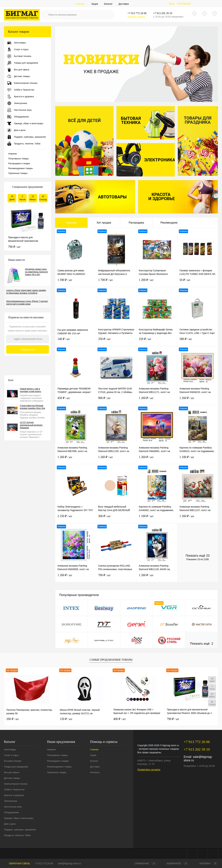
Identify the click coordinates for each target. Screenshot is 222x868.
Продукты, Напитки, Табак (17, 835)
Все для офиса (12, 772)
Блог (11, 380)
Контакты (95, 772)
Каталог (108, 4)
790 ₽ (14, 247)
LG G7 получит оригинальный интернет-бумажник (31, 425)
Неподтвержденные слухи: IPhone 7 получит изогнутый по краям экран (27, 303)
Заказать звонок (136, 17)
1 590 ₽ (76, 282)
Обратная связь (17, 863)
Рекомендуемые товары (21, 168)
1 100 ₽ (198, 459)
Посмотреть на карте (149, 770)
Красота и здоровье (14, 795)
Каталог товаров (28, 32)
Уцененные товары (18, 173)
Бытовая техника (13, 761)
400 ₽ (119, 719)
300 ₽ (116, 518)
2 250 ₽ (76, 518)
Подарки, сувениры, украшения (20, 830)
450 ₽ (76, 400)
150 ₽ (66, 719)
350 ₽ (116, 341)
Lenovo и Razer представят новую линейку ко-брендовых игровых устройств (26, 292)
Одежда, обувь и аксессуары (19, 818)
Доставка (124, 4)
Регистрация (184, 3)
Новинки (13, 154)
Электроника (11, 801)
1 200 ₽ (157, 282)
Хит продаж (104, 223)
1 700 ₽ (116, 282)
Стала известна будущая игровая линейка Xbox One (32, 407)
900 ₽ (116, 400)
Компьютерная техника (16, 784)
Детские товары (12, 778)
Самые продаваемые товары (111, 660)
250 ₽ (157, 341)
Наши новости (17, 260)
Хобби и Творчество (14, 790)
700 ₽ (116, 577)
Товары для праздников (16, 767)
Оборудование (11, 812)
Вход (172, 3)
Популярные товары (19, 159)
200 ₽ (13, 719)
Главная (80, 4)
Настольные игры (13, 807)
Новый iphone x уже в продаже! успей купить (30, 390)
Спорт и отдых (11, 755)
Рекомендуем (169, 223)
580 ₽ (198, 341)
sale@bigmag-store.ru (69, 863)
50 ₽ (198, 282)
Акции (95, 4)
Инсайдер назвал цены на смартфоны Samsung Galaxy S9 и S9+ (36, 272)
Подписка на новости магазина (26, 317)
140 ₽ (76, 341)
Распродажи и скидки (19, 163)
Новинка (71, 223)
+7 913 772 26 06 (44, 863)
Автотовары (10, 749)
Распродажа (136, 223)
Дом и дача (10, 824)
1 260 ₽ (157, 400)
